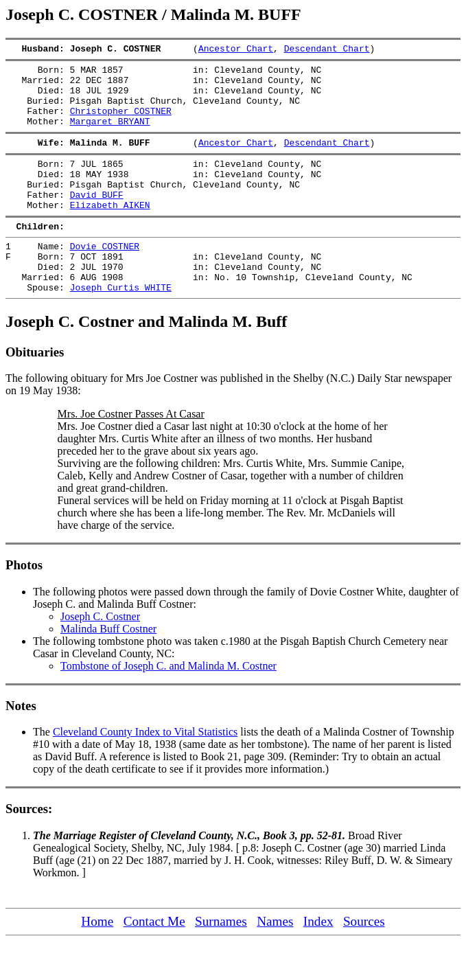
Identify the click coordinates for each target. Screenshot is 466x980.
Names (275, 960)
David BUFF (97, 219)
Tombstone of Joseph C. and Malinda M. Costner (168, 705)
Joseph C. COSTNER (131, 50)
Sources (364, 960)
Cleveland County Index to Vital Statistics (145, 771)
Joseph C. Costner (100, 656)
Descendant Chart (327, 50)
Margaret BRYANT (110, 135)
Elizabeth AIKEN (110, 231)
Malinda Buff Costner (108, 668)
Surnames (221, 960)
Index (318, 960)
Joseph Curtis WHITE (121, 326)
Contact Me (154, 960)
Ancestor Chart (236, 50)
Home (97, 960)
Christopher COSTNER (121, 123)
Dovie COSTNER (105, 277)
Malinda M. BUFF (131, 159)
